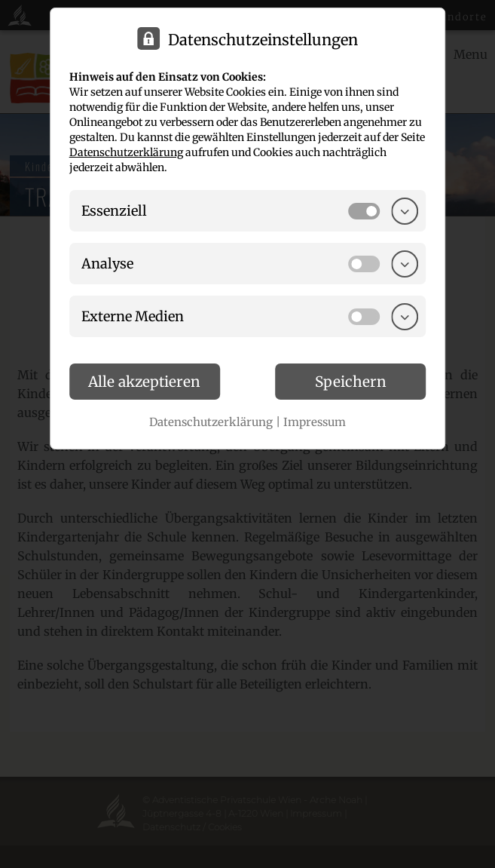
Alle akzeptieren (144, 382)
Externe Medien (133, 316)
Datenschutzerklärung (126, 152)
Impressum (315, 422)
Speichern (351, 382)
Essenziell (114, 211)
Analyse (107, 264)
